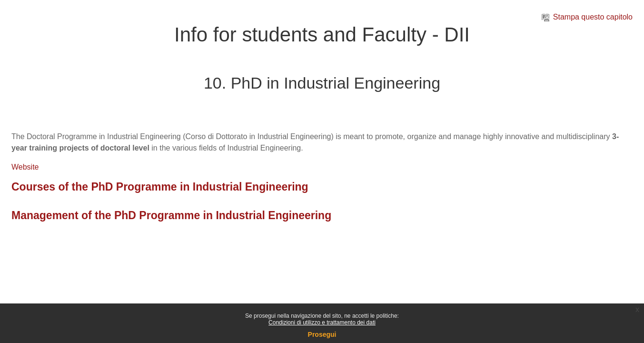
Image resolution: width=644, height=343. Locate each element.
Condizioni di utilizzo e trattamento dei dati (322, 323)
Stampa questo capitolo (587, 17)
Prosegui (322, 334)
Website (25, 167)
